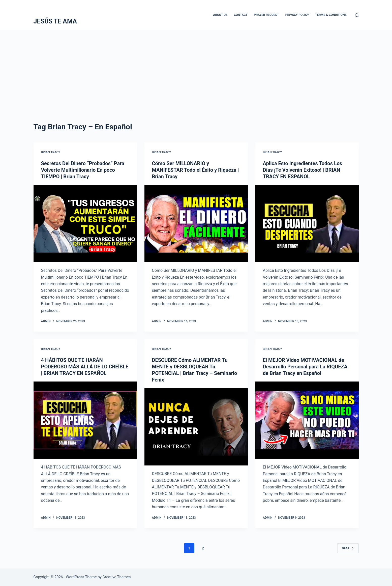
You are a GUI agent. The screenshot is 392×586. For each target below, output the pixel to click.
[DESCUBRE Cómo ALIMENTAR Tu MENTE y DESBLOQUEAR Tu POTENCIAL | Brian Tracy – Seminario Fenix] (196, 427)
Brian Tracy (51, 152)
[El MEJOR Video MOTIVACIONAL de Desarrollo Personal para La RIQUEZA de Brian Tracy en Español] (307, 420)
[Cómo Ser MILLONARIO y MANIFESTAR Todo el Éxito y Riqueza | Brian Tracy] (196, 224)
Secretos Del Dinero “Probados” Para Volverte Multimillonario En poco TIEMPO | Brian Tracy (83, 170)
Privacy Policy (297, 15)
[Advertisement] (196, 68)
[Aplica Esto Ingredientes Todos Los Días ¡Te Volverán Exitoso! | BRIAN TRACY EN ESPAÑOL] (307, 224)
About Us (220, 15)
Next (348, 548)
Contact (241, 15)
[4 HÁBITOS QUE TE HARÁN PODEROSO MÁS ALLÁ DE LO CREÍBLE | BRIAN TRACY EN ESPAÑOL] (85, 420)
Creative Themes (117, 577)
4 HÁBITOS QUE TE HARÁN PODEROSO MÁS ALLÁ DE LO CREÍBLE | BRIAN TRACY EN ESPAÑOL (85, 367)
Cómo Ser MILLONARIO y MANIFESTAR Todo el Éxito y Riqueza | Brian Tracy (195, 170)
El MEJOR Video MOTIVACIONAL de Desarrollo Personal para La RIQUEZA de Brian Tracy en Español (305, 367)
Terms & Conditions (331, 15)
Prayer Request (266, 15)
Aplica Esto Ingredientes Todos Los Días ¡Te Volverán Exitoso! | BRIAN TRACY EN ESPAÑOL (303, 170)
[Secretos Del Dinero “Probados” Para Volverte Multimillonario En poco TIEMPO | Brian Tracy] (85, 224)
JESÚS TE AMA (55, 21)
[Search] (357, 15)
